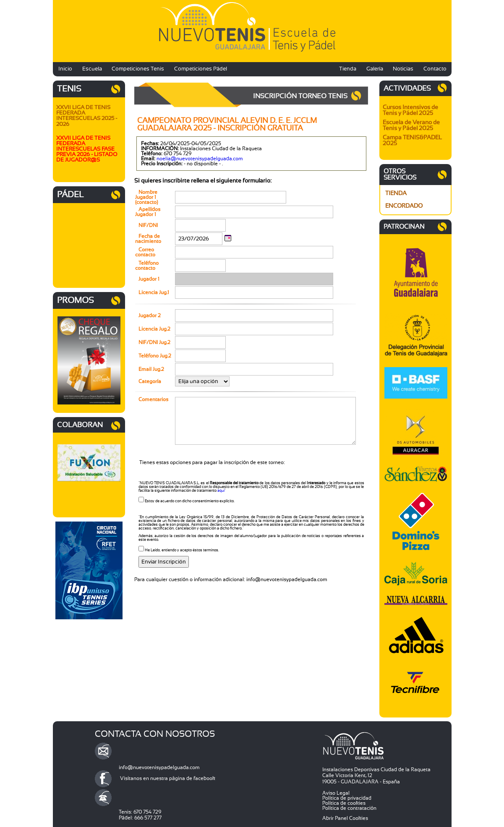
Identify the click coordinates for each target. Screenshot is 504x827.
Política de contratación (349, 808)
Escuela (92, 69)
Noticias (403, 69)
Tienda (348, 69)
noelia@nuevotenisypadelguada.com (200, 159)
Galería (375, 69)
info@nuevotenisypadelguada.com (159, 767)
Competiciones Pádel (201, 69)
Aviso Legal (336, 793)
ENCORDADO (404, 206)
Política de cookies (344, 803)
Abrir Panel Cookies (345, 818)
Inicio (65, 69)
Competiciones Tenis (138, 69)
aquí (221, 491)
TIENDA (396, 193)
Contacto (435, 69)
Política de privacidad (347, 798)
